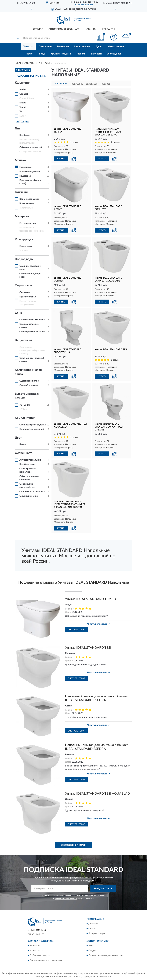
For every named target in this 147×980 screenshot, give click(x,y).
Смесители (45, 47)
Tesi (21, 112)
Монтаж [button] (21, 160)
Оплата (92, 929)
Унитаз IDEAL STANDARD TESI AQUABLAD (97, 794)
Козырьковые (27, 203)
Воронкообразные (29, 199)
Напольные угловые (30, 172)
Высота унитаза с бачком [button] (27, 396)
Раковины (63, 47)
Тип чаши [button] (21, 192)
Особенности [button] (24, 453)
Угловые (24, 251)
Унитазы (28, 47)
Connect (24, 94)
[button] (84, 4)
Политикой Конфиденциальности (89, 896)
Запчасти (96, 54)
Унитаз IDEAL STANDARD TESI (88, 648)
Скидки (92, 951)
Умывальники (116, 47)
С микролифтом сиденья (33, 425)
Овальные (25, 292)
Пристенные (26, 246)
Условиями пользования (66, 899)
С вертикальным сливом (32, 320)
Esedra (23, 103)
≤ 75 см (23, 409)
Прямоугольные (28, 297)
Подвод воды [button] (24, 259)
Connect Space (27, 98)
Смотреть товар (76, 630)
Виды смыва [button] (24, 340)
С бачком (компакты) (31, 147)
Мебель (81, 54)
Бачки (30, 54)
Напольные (25, 167)
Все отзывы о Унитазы (73, 845)
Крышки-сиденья (61, 54)
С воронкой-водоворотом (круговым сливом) (32, 350)
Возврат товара (97, 933)
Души (99, 47)
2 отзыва (115, 142)
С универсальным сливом (33, 332)
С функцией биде (29, 496)
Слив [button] (18, 313)
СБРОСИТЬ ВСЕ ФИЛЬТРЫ (32, 76)
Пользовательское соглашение (46, 960)
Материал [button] (22, 216)
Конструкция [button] (24, 240)
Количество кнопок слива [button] (28, 372)
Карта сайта (36, 951)
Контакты (108, 29)
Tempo (23, 107)
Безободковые (27, 464)
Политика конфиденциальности (106, 956)
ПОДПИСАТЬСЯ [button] (103, 889)
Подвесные (25, 176)
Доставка (93, 924)
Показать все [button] (22, 121)
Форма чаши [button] (23, 286)
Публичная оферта (40, 956)
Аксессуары (114, 54)
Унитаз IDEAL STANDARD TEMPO (91, 599)
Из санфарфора (28, 223)
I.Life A (23, 116)
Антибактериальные (30, 460)
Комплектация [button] (25, 418)
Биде (42, 54)
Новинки (91, 29)
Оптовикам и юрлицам (64, 29)
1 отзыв (74, 142)
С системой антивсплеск (32, 492)
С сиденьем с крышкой (32, 429)
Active (23, 90)
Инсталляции (82, 47)
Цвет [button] (18, 438)
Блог (91, 946)
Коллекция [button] (23, 83)
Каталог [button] (38, 29)
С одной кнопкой (29, 385)
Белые (23, 444)
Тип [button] (17, 129)
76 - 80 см (25, 405)
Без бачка (24, 135)
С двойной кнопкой (30, 381)
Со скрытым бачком (30, 152)
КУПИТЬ (61, 159)
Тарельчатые (26, 208)
